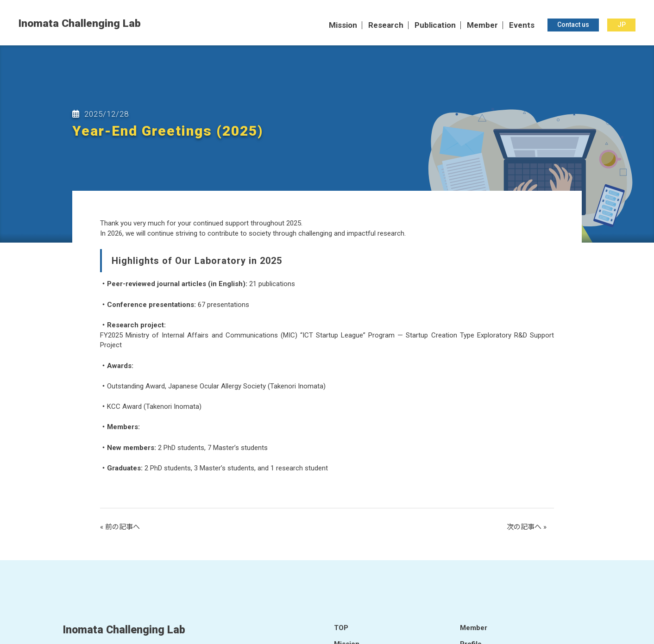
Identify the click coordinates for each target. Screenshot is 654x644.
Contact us (573, 25)
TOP (341, 628)
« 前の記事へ (120, 527)
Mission (343, 26)
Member (482, 26)
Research (386, 26)
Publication (435, 26)
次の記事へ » (527, 527)
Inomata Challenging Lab (80, 24)
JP (622, 25)
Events (522, 26)
